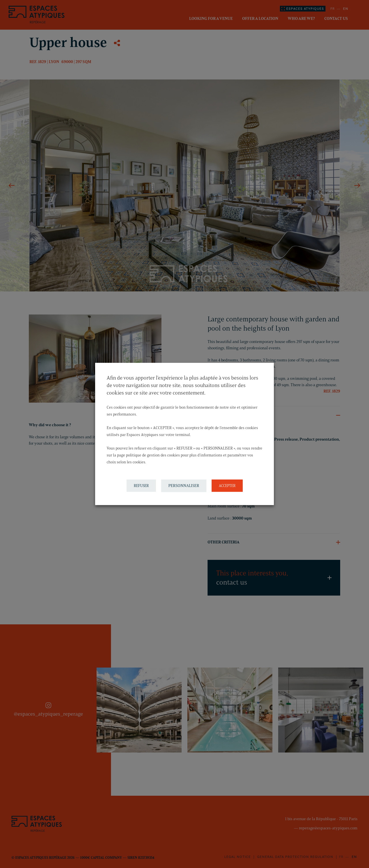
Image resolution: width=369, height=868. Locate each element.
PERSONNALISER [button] (184, 486)
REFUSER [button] (141, 486)
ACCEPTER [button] (227, 486)
